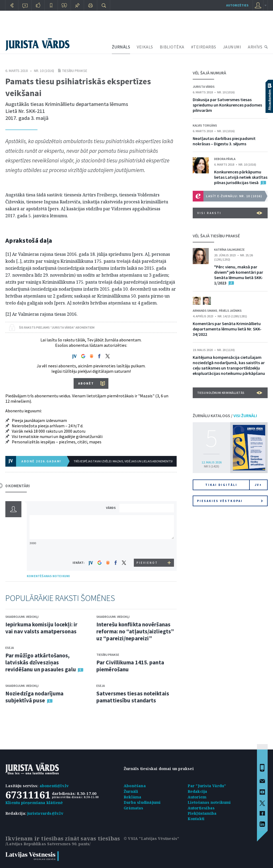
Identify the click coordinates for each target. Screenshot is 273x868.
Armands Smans (205, 311)
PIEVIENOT (147, 563)
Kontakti (196, 819)
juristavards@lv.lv (45, 813)
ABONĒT (86, 383)
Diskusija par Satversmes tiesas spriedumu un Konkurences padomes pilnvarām (227, 105)
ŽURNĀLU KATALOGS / (225, 416)
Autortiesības (201, 808)
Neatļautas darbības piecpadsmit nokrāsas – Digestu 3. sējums (224, 141)
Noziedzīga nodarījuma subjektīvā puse (34, 697)
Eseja (10, 648)
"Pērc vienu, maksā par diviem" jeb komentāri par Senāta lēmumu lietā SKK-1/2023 (239, 275)
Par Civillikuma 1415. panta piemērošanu (130, 666)
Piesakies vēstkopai (230, 501)
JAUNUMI (232, 47)
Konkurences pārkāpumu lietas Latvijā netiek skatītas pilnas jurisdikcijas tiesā (241, 177)
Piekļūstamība (202, 813)
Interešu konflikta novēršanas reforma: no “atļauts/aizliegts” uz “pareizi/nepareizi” (135, 631)
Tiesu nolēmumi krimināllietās (230, 393)
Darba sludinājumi (142, 802)
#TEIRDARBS (204, 47)
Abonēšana (135, 786)
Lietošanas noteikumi (209, 802)
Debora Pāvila (225, 159)
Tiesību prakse (75, 71)
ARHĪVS (255, 47)
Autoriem (197, 797)
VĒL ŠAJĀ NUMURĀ (209, 73)
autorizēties (237, 5)
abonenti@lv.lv (54, 786)
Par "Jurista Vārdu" (207, 786)
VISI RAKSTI (230, 213)
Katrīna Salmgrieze (229, 250)
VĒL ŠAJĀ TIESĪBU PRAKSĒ (216, 236)
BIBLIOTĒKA (172, 47)
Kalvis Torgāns (205, 125)
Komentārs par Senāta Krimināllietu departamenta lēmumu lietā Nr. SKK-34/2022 (227, 329)
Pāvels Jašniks (230, 311)
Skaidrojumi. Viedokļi (22, 617)
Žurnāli (131, 791)
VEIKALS (145, 47)
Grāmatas (134, 808)
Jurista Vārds (204, 87)
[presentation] (147, 549)
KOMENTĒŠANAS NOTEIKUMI (48, 576)
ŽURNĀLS (121, 47)
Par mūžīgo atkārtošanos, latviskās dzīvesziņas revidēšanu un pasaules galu (41, 662)
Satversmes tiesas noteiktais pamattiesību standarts (133, 697)
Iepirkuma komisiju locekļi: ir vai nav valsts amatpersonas (41, 628)
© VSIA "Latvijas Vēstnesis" (151, 838)
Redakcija (198, 791)
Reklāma (132, 797)
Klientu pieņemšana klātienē (34, 803)
